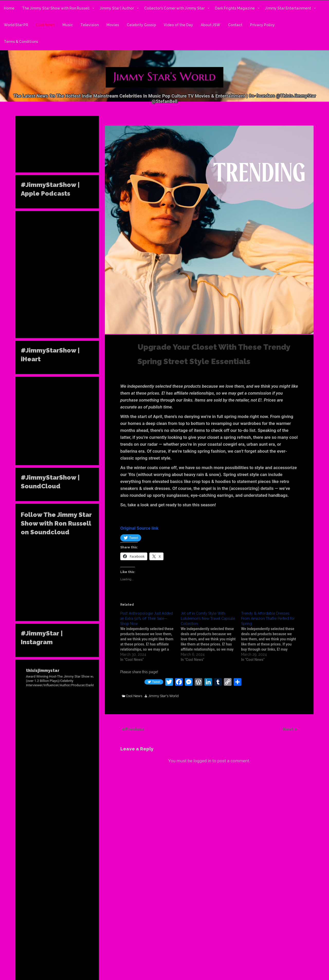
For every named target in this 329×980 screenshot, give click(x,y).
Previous (135, 729)
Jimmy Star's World (163, 696)
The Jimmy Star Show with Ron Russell (56, 8)
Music (68, 25)
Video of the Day (178, 25)
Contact (235, 25)
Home (9, 8)
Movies (113, 25)
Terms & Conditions (21, 42)
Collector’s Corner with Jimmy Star (174, 8)
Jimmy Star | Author (117, 8)
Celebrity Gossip (141, 25)
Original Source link (139, 528)
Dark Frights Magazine (235, 8)
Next (289, 729)
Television (90, 25)
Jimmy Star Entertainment (288, 8)
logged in (202, 761)
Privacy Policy (262, 25)
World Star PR (16, 25)
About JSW (211, 25)
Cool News (45, 25)
